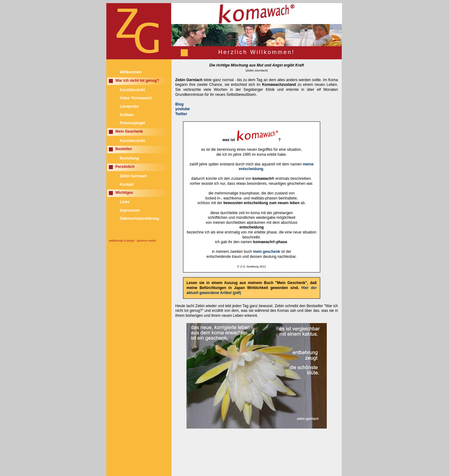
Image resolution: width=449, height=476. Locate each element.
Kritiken (127, 115)
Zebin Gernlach (133, 176)
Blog (179, 104)
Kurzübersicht (132, 90)
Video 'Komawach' (136, 98)
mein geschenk (266, 252)
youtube (183, 109)
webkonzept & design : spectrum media (132, 241)
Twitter (181, 114)
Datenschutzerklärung (139, 218)
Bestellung (129, 158)
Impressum (130, 210)
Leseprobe (129, 106)
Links (125, 202)
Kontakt (127, 184)
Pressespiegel (132, 123)
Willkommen (131, 72)
